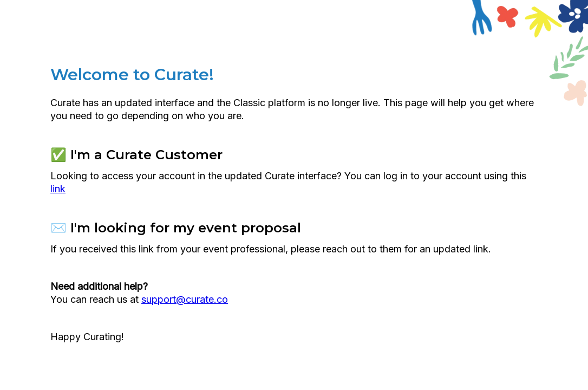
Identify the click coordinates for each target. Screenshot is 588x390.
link (58, 189)
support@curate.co (185, 299)
